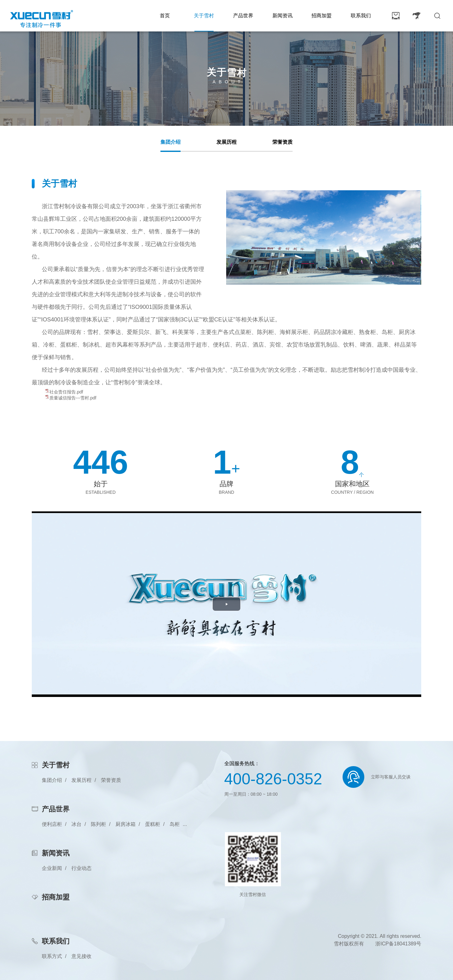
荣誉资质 (282, 142)
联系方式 (52, 956)
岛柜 (175, 824)
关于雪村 (204, 16)
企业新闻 (52, 868)
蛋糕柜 (153, 824)
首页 (165, 16)
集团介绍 (171, 142)
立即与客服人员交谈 (391, 777)
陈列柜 (98, 824)
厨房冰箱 (126, 824)
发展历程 (226, 142)
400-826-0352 (273, 779)
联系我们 (361, 16)
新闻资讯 (282, 16)
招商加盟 (322, 16)
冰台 (76, 824)
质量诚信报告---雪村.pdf (73, 398)
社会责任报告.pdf (66, 392)
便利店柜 (52, 824)
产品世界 (243, 16)
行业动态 (81, 868)
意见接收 (81, 956)
